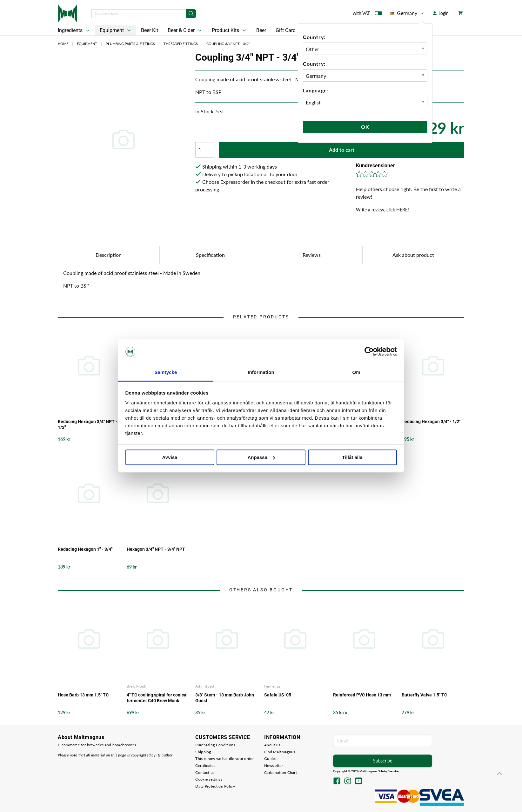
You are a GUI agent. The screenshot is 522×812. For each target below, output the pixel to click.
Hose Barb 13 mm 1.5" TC (83, 695)
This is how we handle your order (224, 759)
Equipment (116, 30)
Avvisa (170, 457)
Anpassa (261, 457)
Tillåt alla (352, 457)
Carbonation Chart (281, 772)
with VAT (367, 15)
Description (109, 255)
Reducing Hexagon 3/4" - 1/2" (431, 422)
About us (272, 745)
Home (63, 44)
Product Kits (230, 30)
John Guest (205, 686)
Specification (210, 255)
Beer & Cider (185, 30)
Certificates (205, 765)
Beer (261, 30)
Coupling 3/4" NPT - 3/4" (228, 44)
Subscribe (383, 761)
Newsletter (274, 765)
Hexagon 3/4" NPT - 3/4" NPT (156, 549)
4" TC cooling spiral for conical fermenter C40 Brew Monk (157, 698)
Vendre (393, 771)
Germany (407, 13)
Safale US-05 (278, 695)
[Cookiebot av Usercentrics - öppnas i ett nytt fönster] (369, 352)
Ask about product (413, 255)
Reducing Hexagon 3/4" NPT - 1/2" (88, 424)
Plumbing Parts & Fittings (130, 44)
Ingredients (74, 30)
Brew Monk (136, 686)
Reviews (312, 255)
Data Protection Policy (215, 786)
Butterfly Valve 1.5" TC (424, 695)
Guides (270, 759)
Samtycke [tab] (166, 372)
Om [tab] (356, 372)
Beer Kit (150, 30)
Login (441, 13)
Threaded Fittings (181, 44)
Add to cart (342, 150)
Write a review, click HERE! (382, 210)
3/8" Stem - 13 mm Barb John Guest (225, 698)
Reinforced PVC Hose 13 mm (362, 695)
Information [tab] (261, 372)
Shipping (203, 752)
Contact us (205, 772)
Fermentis (272, 686)
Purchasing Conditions (215, 745)
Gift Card (286, 30)
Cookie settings (209, 779)
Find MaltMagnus (280, 752)
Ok (365, 127)
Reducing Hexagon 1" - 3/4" (85, 549)
